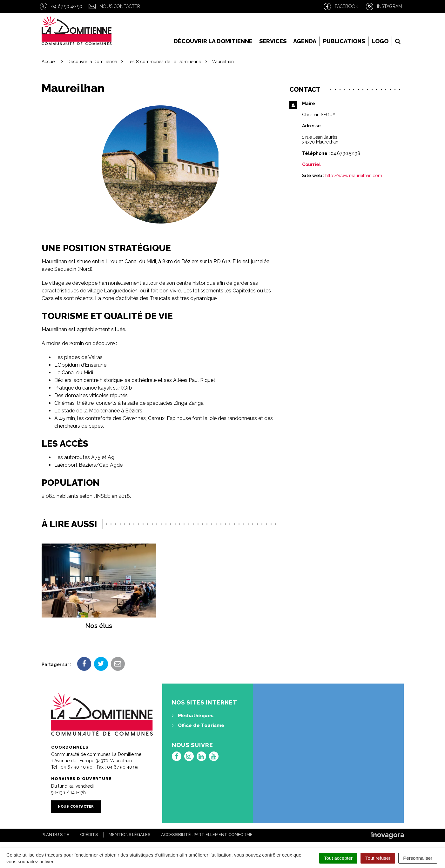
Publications (344, 41)
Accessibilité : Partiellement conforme (207, 835)
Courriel (311, 164)
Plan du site (55, 835)
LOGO (380, 41)
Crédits (89, 835)
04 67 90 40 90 (67, 6)
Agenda (305, 41)
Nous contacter (120, 6)
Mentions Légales (129, 835)
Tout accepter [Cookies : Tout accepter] (338, 858)
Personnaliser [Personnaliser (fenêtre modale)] (418, 858)
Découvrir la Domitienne (213, 41)
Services (273, 41)
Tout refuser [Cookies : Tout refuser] (378, 858)
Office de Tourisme (198, 725)
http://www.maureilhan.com (354, 176)
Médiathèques (193, 716)
